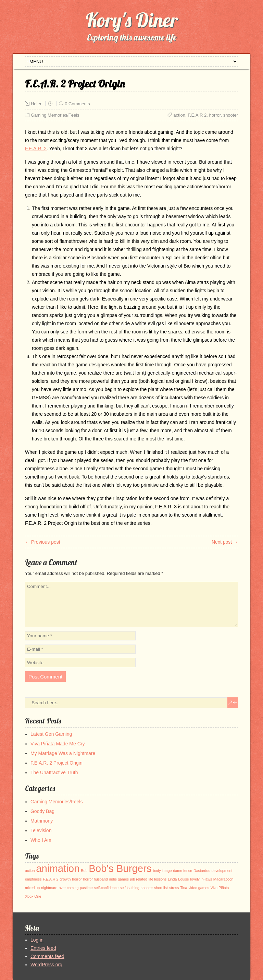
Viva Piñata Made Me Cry (58, 744)
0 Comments (77, 104)
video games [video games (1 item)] (199, 888)
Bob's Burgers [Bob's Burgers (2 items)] (120, 868)
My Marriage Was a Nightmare (63, 753)
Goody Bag (42, 811)
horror (215, 115)
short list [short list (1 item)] (161, 888)
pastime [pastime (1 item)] (86, 888)
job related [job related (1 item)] (139, 879)
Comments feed (47, 956)
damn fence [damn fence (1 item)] (183, 871)
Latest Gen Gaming (51, 734)
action (179, 115)
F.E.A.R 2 (197, 115)
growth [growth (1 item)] (65, 879)
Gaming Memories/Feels (55, 115)
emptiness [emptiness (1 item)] (33, 879)
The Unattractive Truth (54, 772)
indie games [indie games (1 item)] (119, 879)
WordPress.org (46, 965)
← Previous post (43, 542)
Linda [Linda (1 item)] (172, 879)
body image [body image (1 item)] (162, 871)
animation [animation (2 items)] (58, 868)
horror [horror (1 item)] (77, 879)
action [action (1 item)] (30, 871)
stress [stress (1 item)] (174, 888)
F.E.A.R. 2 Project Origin (57, 763)
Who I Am (41, 840)
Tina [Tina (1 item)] (184, 888)
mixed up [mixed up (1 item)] (32, 888)
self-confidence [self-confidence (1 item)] (107, 888)
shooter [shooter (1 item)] (147, 888)
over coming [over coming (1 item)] (68, 888)
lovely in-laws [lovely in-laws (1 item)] (201, 879)
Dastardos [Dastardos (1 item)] (202, 871)
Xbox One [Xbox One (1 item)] (33, 896)
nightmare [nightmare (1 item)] (49, 888)
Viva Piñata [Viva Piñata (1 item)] (220, 888)
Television (41, 830)
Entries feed (43, 948)
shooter (231, 115)
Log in (37, 940)
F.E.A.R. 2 (36, 149)
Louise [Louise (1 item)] (183, 879)
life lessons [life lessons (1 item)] (158, 879)
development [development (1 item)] (222, 871)
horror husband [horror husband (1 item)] (96, 879)
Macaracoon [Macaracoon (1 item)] (223, 879)
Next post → (225, 542)
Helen (37, 104)
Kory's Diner (132, 20)
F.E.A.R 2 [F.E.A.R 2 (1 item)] (51, 879)
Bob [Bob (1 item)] (84, 871)
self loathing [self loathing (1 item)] (130, 888)
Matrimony (42, 821)
